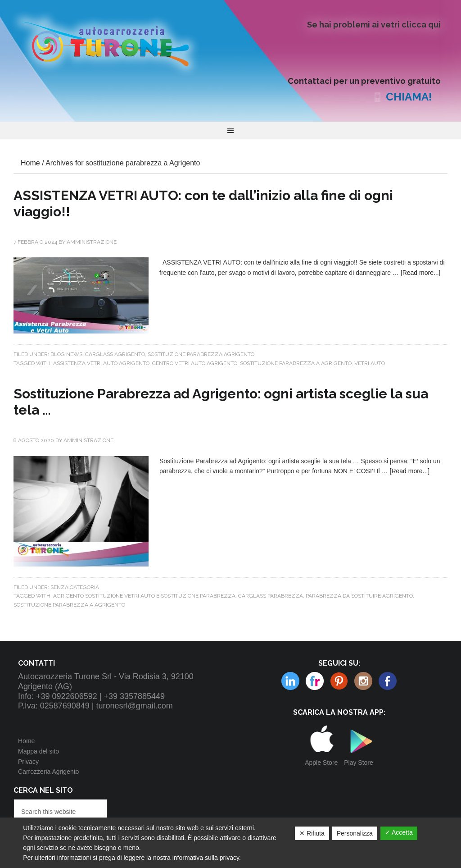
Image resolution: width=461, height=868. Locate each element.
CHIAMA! (409, 97)
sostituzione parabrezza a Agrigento (296, 363)
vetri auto (370, 363)
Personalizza (355, 833)
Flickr (290, 681)
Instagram (339, 681)
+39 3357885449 (134, 696)
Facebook (388, 681)
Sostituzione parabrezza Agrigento (201, 354)
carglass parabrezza (271, 596)
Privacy (28, 762)
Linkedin (363, 681)
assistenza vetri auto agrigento (101, 363)
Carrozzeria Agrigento (48, 772)
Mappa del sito (38, 751)
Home (26, 741)
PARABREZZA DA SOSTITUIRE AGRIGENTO (359, 596)
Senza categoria (75, 587)
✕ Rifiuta (312, 833)
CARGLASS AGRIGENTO (115, 354)
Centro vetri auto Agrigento (195, 363)
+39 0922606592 (67, 696)
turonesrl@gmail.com (135, 706)
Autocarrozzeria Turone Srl (113, 43)
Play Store (359, 763)
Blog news (66, 354)
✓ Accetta (399, 832)
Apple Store (321, 763)
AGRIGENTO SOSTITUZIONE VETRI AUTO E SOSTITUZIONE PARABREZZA (144, 596)
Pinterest (315, 681)
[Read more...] (421, 273)
